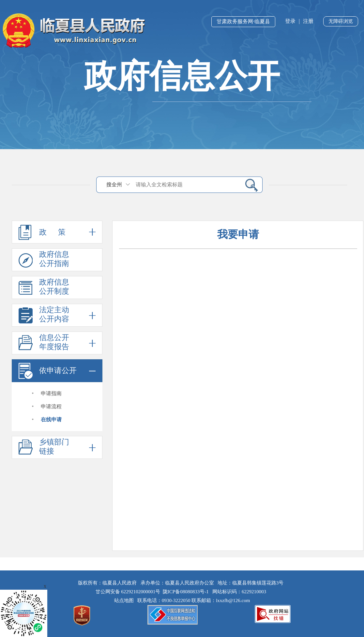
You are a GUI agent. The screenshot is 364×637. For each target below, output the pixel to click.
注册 (308, 21)
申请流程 (51, 406)
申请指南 (51, 393)
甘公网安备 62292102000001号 (128, 592)
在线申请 (51, 419)
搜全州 (114, 185)
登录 (290, 21)
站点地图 (125, 600)
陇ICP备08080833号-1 (186, 592)
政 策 (57, 232)
